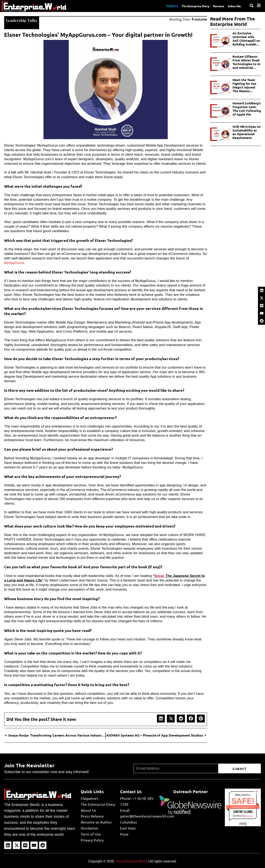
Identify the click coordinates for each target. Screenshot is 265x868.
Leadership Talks (22, 20)
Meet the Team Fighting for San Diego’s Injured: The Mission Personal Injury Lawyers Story (244, 85)
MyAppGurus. (15, 262)
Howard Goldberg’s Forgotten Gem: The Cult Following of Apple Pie (247, 109)
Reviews (216, 6)
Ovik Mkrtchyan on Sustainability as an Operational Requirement (247, 132)
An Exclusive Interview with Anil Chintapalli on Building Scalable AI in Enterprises (246, 39)
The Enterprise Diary (191, 6)
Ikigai (159, 575)
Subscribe (234, 6)
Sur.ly (250, 815)
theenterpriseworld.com (243, 807)
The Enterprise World (131, 861)
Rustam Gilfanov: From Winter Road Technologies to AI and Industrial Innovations (246, 62)
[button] (161, 718)
